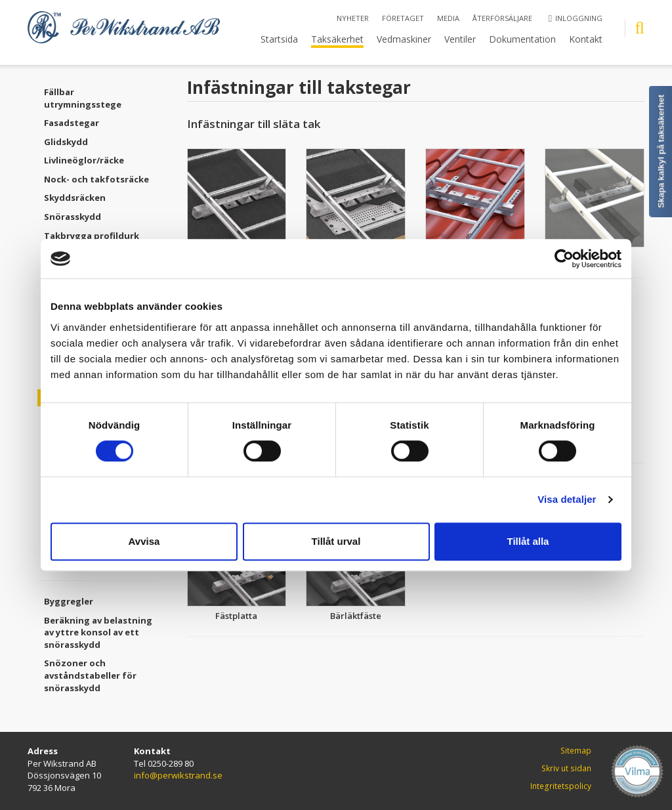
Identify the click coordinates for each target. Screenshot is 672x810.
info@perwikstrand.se (178, 775)
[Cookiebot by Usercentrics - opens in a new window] (564, 259)
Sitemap (576, 751)
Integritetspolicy (561, 786)
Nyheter (353, 18)
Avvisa (144, 541)
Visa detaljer (567, 499)
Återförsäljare (502, 18)
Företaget (403, 18)
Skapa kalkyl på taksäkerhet (661, 151)
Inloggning (576, 18)
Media (448, 18)
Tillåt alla (528, 541)
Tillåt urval (336, 541)
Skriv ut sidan (566, 768)
